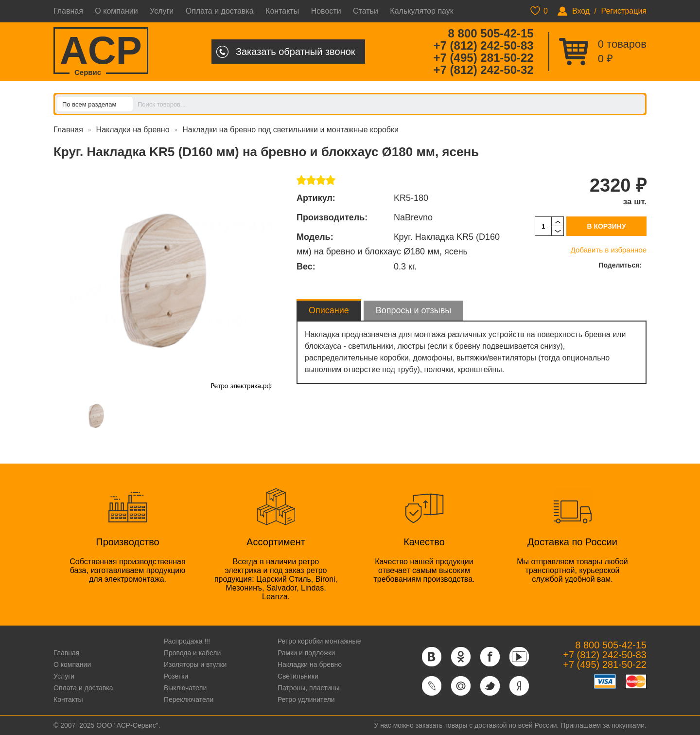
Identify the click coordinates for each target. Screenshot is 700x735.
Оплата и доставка (220, 11)
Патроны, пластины (309, 688)
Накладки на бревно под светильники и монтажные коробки (290, 130)
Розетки (176, 676)
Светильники (298, 676)
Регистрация (624, 11)
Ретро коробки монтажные (319, 641)
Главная (68, 11)
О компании (116, 11)
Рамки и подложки (306, 653)
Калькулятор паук (422, 11)
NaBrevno (413, 217)
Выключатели (185, 688)
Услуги (162, 11)
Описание (329, 310)
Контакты (282, 11)
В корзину (606, 226)
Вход (581, 11)
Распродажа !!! (187, 641)
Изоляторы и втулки (195, 664)
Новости (326, 11)
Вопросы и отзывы (413, 310)
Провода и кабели (192, 653)
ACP (101, 51)
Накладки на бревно (133, 130)
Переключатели (189, 699)
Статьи (366, 11)
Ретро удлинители (306, 699)
